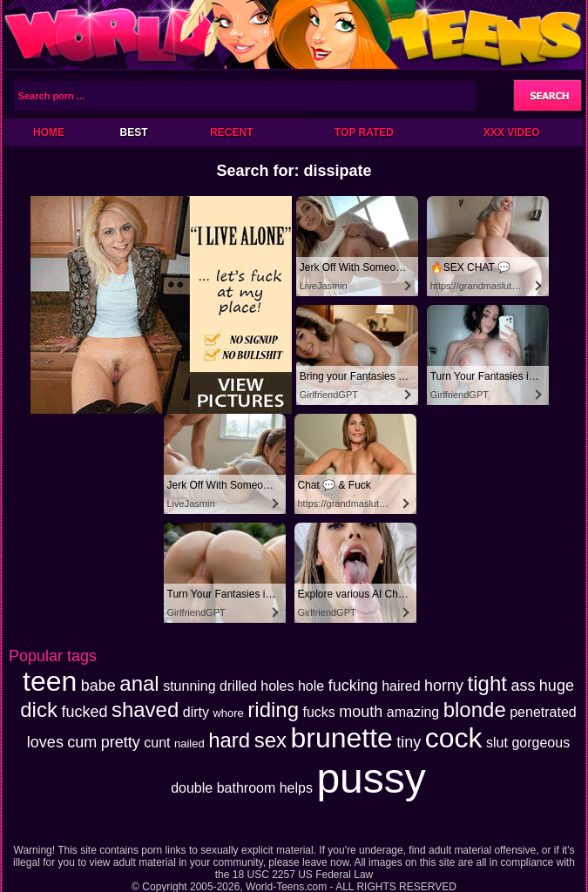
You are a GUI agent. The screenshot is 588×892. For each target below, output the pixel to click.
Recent (231, 132)
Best (133, 132)
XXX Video (512, 132)
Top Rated (364, 132)
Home (49, 132)
